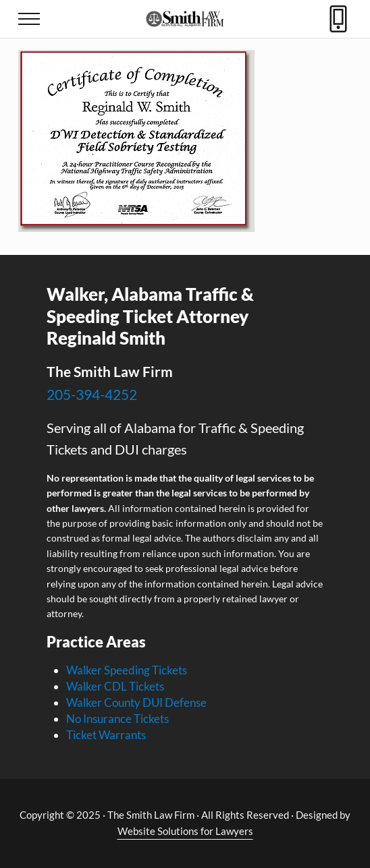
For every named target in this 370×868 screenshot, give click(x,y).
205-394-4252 (92, 394)
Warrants (122, 735)
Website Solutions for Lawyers (185, 831)
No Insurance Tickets (117, 719)
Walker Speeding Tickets (127, 670)
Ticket (82, 735)
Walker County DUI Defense (136, 702)
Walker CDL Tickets (115, 686)
